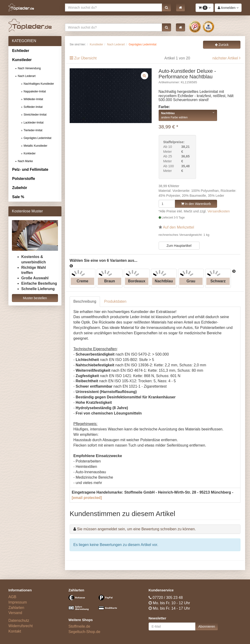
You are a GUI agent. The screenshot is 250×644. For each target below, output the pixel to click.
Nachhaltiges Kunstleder (39, 84)
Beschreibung (85, 301)
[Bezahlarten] (95, 605)
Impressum (18, 602)
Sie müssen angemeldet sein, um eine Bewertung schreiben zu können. (136, 529)
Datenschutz (19, 620)
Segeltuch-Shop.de (84, 632)
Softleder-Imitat (33, 107)
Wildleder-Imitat (33, 99)
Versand (15, 613)
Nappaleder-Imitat (35, 91)
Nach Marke (25, 161)
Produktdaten (115, 301)
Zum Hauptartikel (179, 246)
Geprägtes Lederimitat (37, 138)
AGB (12, 597)
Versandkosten (219, 211)
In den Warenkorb (196, 204)
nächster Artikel (226, 58)
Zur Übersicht (85, 58)
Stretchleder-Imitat (35, 115)
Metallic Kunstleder (35, 146)
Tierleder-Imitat (33, 130)
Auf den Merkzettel (178, 227)
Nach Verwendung (29, 68)
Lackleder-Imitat (34, 123)
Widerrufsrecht (21, 626)
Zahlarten (16, 608)
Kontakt (15, 631)
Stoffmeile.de (79, 626)
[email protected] (87, 498)
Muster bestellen (35, 298)
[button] (166, 7)
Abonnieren (207, 626)
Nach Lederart (27, 76)
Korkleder (30, 153)
